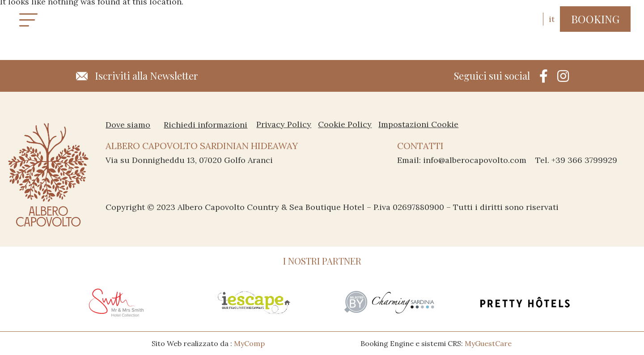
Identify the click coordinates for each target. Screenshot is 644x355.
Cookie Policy (345, 124)
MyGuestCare (488, 343)
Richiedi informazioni (205, 124)
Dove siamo (128, 124)
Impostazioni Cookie (418, 124)
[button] (595, 19)
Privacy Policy (284, 124)
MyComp (249, 343)
